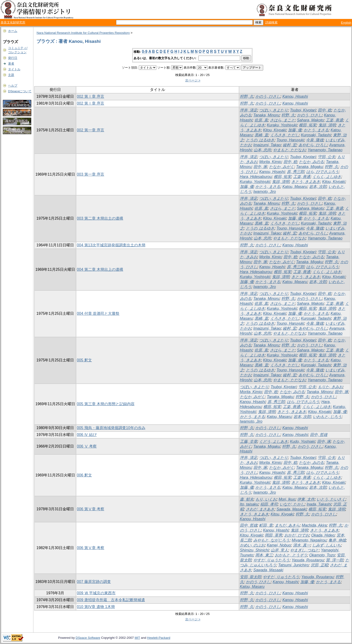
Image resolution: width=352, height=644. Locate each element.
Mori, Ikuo (287, 499)
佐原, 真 (261, 120)
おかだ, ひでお (297, 535)
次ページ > (193, 80)
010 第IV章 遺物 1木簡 (96, 607)
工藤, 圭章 (249, 442)
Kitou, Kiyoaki (274, 130)
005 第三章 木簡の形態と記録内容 (106, 404)
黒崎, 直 (261, 135)
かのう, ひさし (268, 96)
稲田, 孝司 (269, 504)
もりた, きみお (330, 387)
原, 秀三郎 (296, 172)
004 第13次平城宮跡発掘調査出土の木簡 (111, 245)
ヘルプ (13, 86)
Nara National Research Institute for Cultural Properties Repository (83, 33)
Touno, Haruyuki (290, 140)
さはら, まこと (282, 120)
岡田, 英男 (273, 535)
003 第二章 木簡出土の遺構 (100, 218)
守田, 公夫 (327, 157)
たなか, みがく (282, 167)
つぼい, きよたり (273, 110)
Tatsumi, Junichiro (293, 565)
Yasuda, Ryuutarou (308, 560)
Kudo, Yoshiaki (302, 442)
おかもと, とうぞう (291, 555)
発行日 (13, 58)
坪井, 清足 (249, 110)
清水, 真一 (302, 545)
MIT (137, 638)
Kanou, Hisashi (295, 96)
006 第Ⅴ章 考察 (91, 509)
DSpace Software (88, 638)
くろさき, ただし (285, 135)
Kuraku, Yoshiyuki (282, 125)
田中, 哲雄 (319, 435)
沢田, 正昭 (319, 565)
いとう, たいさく (331, 499)
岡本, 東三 (264, 555)
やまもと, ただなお (289, 150)
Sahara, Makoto (310, 120)
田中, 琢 (260, 167)
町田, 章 (266, 525)
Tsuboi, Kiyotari (303, 110)
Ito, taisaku (249, 504)
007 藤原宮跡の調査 (94, 582)
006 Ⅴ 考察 (87, 446)
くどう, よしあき (273, 442)
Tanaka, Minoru (266, 115)
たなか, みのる (311, 162)
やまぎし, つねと (305, 550)
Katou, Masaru (295, 187)
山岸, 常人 (279, 550)
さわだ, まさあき (260, 509)
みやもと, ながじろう (272, 540)
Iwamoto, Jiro (265, 192)
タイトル (14, 69)
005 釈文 (84, 360)
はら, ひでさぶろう (323, 172)
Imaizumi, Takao (267, 145)
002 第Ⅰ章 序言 (91, 96)
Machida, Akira (314, 525)
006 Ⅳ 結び (87, 435)
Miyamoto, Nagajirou (309, 540)
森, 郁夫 (247, 499)
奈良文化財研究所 (13, 22)
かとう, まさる (316, 130)
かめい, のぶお (252, 545)
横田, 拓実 (308, 125)
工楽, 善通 (334, 120)
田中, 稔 (325, 110)
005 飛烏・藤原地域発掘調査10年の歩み (111, 428)
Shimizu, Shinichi (254, 550)
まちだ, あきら (287, 525)
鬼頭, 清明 (327, 125)
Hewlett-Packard (159, 638)
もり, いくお (266, 499)
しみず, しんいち (327, 545)
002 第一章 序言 (91, 130)
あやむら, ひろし (313, 145)
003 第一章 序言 (91, 174)
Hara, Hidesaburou (256, 177)
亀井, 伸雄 (337, 540)
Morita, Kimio (270, 162)
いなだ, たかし (292, 504)
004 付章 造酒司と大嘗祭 (98, 313)
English (346, 23)
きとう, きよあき (306, 182)
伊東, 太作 (306, 499)
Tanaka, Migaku (309, 167)
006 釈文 (84, 475)
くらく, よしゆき (327, 177)
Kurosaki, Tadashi (316, 135)
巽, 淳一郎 (335, 560)
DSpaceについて (20, 91)
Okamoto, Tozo (322, 555)
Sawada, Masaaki (291, 509)
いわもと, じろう (327, 417)
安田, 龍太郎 (250, 577)
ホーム (13, 31)
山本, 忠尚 (262, 150)
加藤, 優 (295, 130)
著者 (11, 64)
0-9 (145, 51)
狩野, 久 (247, 96)
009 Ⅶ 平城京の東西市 (96, 593)
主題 (11, 75)
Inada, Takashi (319, 504)
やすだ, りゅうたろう (272, 560)
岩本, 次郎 (318, 187)
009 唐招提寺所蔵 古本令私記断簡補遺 (111, 600)
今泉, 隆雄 (315, 140)
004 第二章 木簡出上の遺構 (100, 269)
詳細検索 (271, 22)
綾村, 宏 (290, 145)
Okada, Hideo (323, 535)
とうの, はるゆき (260, 140)
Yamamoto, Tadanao (325, 150)
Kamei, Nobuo (279, 545)
